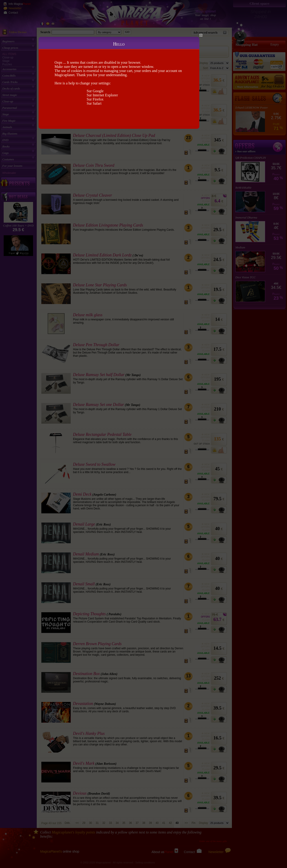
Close (201, 35)
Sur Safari (94, 103)
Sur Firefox (95, 99)
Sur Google (95, 91)
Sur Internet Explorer (102, 95)
